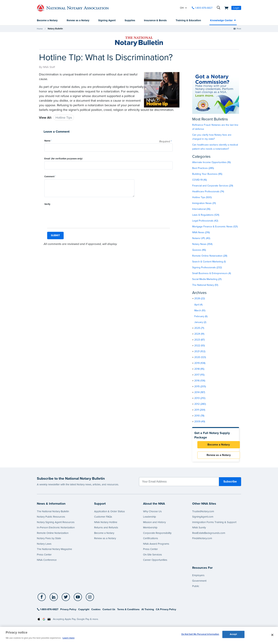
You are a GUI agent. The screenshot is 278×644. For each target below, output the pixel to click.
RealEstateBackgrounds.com (209, 535)
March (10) (200, 311)
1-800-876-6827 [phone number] (204, 8)
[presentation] (71, 214)
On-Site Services (152, 557)
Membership (150, 530)
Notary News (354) (202, 244)
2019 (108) (200, 363)
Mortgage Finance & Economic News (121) (215, 227)
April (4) (198, 305)
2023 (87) (199, 340)
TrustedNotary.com (203, 514)
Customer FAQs (103, 519)
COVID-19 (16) (199, 180)
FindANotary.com (202, 540)
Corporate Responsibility (157, 535)
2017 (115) (199, 375)
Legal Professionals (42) (205, 221)
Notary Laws (44, 546)
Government (199, 583)
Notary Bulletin (55, 29)
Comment (50, 177)
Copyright (84, 612)
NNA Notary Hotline (106, 524)
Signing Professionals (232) (207, 268)
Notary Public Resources (51, 519)
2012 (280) (200, 404)
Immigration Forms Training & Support (214, 524)
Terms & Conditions (128, 612)
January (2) (200, 322)
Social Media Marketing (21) (207, 279)
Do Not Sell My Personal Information (200, 635)
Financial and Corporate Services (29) (213, 186)
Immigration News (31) (204, 203)
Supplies (130, 21)
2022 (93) (200, 346)
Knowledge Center (221, 21)
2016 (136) (200, 381)
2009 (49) (200, 422)
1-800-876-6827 (48, 612)
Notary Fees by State (49, 540)
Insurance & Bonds (155, 21)
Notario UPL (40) (201, 238)
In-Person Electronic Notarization (56, 530)
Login (236, 8)
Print (239, 29)
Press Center (44, 557)
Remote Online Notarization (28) (210, 256)
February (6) (201, 317)
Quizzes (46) (199, 250)
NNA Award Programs (156, 546)
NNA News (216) (201, 233)
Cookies (96, 612)
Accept (233, 635)
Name (48, 141)
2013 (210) (200, 398)
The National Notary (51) (205, 285)
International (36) (201, 209)
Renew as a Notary (78, 21)
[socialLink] (42, 599)
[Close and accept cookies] (272, 635)
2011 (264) (200, 410)
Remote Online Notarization (53, 535)
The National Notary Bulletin (53, 514)
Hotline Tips (64, 118)
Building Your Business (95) (207, 174)
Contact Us (109, 612)
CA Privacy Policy (166, 612)
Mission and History (154, 524)
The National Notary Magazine (54, 551)
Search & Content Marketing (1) (209, 262)
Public (196, 588)
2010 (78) (199, 416)
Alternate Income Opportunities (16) (211, 162)
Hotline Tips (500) (202, 198)
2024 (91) (199, 334)
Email (63, 159)
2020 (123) (200, 357)
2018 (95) (199, 369)
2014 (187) (200, 392)
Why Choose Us (152, 514)
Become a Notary (47, 21)
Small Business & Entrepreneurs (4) (212, 273)
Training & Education (188, 21)
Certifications (151, 540)
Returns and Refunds (106, 530)
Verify (47, 204)
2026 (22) (200, 299)
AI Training (148, 612)
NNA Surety (199, 530)
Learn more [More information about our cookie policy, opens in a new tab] (69, 638)
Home (40, 29)
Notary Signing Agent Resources (56, 524)
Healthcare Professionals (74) (208, 192)
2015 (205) (200, 387)
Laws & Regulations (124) (206, 215)
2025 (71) (199, 328)
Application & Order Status (109, 514)
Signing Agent (107, 21)
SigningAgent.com (203, 519)
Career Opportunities (155, 562)
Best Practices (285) (203, 168)
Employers (198, 577)
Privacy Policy (68, 612)
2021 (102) (200, 352)
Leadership (150, 519)
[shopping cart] (225, 8)
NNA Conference (47, 562)
